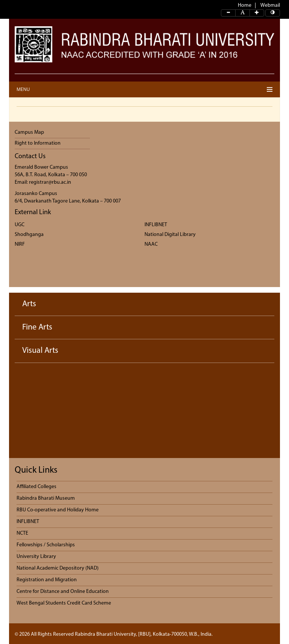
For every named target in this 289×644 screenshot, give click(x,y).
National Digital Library (170, 235)
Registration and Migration (47, 580)
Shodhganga (29, 235)
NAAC (151, 244)
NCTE (22, 533)
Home (245, 5)
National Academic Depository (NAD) (58, 568)
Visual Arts (40, 351)
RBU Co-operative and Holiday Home (58, 510)
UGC (20, 225)
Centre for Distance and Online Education (63, 592)
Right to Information (38, 143)
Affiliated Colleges (37, 487)
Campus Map (29, 132)
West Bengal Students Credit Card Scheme (64, 603)
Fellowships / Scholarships (46, 545)
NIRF (20, 244)
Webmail (270, 5)
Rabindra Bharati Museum (46, 498)
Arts (29, 304)
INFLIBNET (156, 225)
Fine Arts (37, 327)
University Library (36, 557)
